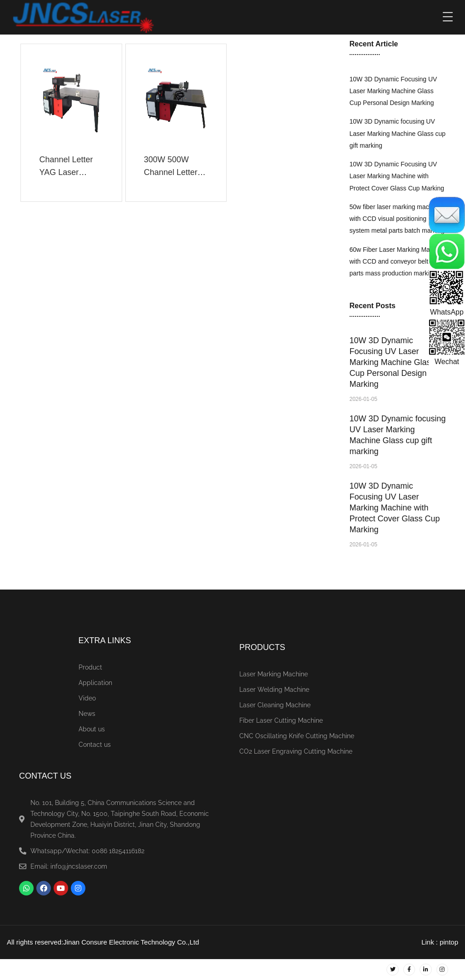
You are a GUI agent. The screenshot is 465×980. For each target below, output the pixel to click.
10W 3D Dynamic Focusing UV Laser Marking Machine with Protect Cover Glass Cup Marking (397, 176)
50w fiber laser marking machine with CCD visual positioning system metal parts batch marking (397, 219)
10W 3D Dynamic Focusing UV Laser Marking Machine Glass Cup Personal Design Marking (393, 91)
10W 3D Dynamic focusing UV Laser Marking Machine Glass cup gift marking (398, 133)
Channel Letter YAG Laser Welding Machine (70, 172)
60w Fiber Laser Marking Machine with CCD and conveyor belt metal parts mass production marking (398, 262)
